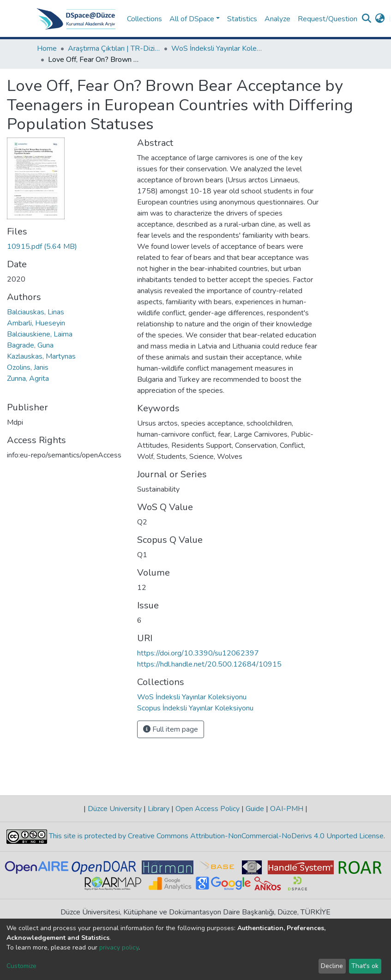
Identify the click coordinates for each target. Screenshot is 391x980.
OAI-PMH (287, 809)
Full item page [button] (171, 729)
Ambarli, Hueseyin (36, 323)
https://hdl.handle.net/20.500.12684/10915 (209, 664)
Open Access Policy (208, 809)
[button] (380, 19)
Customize (21, 966)
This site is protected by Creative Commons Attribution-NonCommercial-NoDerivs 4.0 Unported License (215, 836)
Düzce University (115, 809)
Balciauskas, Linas (36, 312)
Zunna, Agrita (28, 379)
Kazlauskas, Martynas (41, 356)
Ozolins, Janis (28, 367)
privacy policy (119, 947)
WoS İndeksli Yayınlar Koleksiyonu (217, 48)
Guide (255, 809)
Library (159, 809)
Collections (144, 19)
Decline (332, 966)
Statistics (242, 19)
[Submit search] (367, 19)
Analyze (277, 19)
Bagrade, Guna (30, 345)
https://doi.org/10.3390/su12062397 (198, 653)
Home (47, 48)
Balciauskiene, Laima (40, 334)
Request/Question (328, 19)
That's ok (365, 966)
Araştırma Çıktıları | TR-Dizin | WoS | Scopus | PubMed (114, 48)
